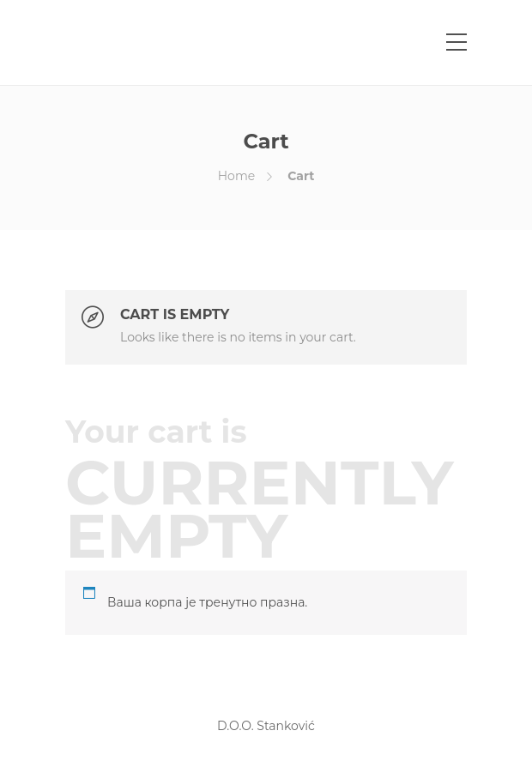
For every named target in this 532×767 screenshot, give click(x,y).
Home (236, 176)
